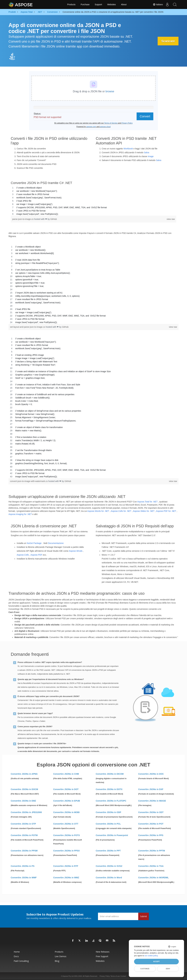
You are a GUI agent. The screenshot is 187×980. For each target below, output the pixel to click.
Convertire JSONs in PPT (108, 851)
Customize (145, 969)
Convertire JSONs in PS (23, 866)
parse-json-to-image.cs (23, 219)
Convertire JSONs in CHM (66, 774)
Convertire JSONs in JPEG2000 (26, 812)
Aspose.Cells (23, 555)
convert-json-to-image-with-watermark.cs (29, 481)
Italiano (158, 4)
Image (151, 156)
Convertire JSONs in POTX (67, 835)
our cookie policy (151, 956)
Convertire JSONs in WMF (24, 878)
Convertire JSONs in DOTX (109, 789)
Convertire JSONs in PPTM (152, 851)
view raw (171, 219)
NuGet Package (34, 543)
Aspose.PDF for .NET (166, 511)
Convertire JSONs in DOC (151, 774)
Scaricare (168, 41)
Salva (147, 152)
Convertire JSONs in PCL (108, 824)
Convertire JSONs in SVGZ (109, 866)
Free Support (102, 956)
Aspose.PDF (36, 555)
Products (71, 4)
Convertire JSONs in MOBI (66, 812)
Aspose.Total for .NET (147, 502)
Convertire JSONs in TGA (151, 866)
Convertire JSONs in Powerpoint (112, 835)
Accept (156, 961)
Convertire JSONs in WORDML (154, 878)
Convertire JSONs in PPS (151, 835)
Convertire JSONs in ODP (108, 812)
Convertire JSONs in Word (109, 878)
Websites (111, 4)
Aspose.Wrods (76, 551)
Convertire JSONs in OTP (23, 824)
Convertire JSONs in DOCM (24, 789)
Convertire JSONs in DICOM (110, 774)
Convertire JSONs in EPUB (67, 801)
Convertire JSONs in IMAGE (152, 801)
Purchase (85, 4)
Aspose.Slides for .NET (144, 511)
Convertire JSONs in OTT (66, 824)
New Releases (103, 952)
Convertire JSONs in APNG (24, 774)
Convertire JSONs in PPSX (66, 851)
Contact (123, 976)
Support (98, 4)
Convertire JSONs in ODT (151, 812)
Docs (16, 956)
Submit (144, 916)
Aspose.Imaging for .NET (20, 514)
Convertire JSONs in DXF (151, 789)
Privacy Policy (105, 976)
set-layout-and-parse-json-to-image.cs (28, 327)
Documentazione (56, 543)
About (124, 4)
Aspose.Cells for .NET (121, 511)
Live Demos (61, 956)
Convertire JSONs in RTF (66, 866)
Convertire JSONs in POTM (24, 835)
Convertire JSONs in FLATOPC (111, 801)
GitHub (54, 219)
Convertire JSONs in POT (151, 824)
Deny (168, 969)
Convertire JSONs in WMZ (66, 878)
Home (17, 952)
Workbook (128, 149)
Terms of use (115, 976)
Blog (57, 961)
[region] (93, 201)
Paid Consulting (21, 961)
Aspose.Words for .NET (98, 511)
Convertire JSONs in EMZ (23, 801)
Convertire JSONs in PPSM (24, 851)
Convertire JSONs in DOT (66, 789)
